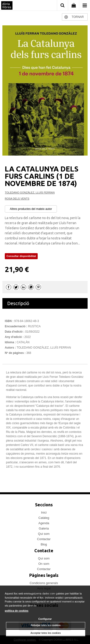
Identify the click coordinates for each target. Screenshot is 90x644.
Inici (44, 512)
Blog (44, 544)
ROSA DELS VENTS (17, 199)
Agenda (44, 523)
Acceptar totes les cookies (46, 633)
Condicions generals (44, 583)
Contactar (44, 539)
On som (44, 564)
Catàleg (44, 518)
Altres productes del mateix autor (31, 209)
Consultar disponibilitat (21, 256)
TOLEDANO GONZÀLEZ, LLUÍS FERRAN (30, 193)
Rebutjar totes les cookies (46, 625)
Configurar (45, 619)
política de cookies (17, 611)
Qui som (44, 534)
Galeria (44, 528)
